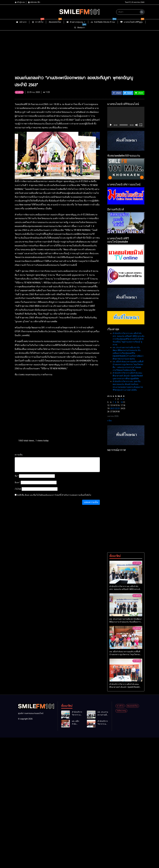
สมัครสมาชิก (34, 2)
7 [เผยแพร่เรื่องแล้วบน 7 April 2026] (113, 402)
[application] (126, 117)
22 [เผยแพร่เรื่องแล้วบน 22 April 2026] (116, 408)
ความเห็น (19, 455)
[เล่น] (111, 125)
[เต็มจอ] (141, 125)
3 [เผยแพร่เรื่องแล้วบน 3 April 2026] (121, 399)
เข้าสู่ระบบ (20, 2)
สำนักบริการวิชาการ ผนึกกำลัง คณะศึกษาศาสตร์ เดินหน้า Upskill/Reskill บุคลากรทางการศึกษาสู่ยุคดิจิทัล (128, 376)
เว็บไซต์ (18, 489)
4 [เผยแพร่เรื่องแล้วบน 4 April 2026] (124, 399)
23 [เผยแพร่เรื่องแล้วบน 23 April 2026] (119, 408)
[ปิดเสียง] (137, 125)
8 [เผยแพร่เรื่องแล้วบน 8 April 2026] (116, 402)
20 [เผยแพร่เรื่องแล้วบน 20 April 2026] (111, 408)
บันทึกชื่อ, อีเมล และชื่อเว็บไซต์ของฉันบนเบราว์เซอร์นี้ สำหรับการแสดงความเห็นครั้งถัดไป (54, 495)
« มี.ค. (110, 421)
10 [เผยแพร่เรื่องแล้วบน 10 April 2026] (122, 402)
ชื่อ (17, 476)
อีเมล (17, 482)
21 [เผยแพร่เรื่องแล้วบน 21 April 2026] (114, 408)
